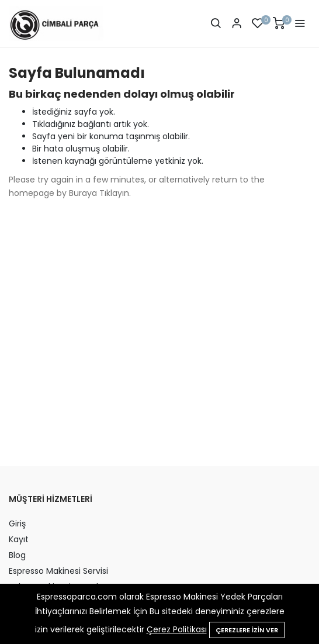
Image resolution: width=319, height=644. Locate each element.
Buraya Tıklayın (99, 193)
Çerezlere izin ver (247, 630)
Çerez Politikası (177, 629)
